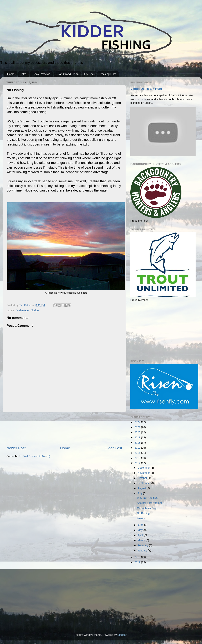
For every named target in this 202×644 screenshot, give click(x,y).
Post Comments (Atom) (36, 456)
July (140, 493)
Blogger (122, 635)
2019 (138, 437)
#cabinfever (23, 310)
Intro (24, 74)
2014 (138, 463)
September (145, 483)
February (143, 545)
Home (11, 74)
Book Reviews (41, 74)
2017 (138, 448)
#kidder (35, 310)
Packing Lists (108, 74)
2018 (138, 443)
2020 (138, 432)
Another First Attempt (149, 503)
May (141, 530)
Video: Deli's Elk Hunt (146, 89)
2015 (138, 458)
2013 (138, 557)
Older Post (113, 448)
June (141, 525)
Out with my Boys (147, 508)
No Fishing (143, 513)
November (144, 473)
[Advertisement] (64, 429)
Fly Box (89, 74)
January (143, 551)
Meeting (142, 518)
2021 (138, 427)
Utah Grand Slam (67, 74)
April (141, 535)
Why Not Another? (148, 498)
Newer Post (16, 448)
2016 (138, 453)
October (143, 478)
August (142, 488)
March (142, 540)
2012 (138, 562)
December (144, 468)
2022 (138, 422)
